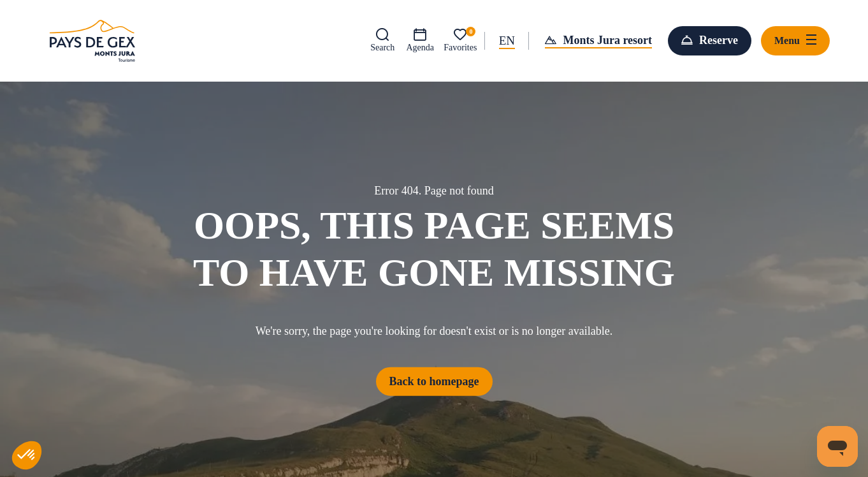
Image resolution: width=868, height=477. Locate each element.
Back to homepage (434, 381)
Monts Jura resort (607, 40)
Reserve (719, 40)
